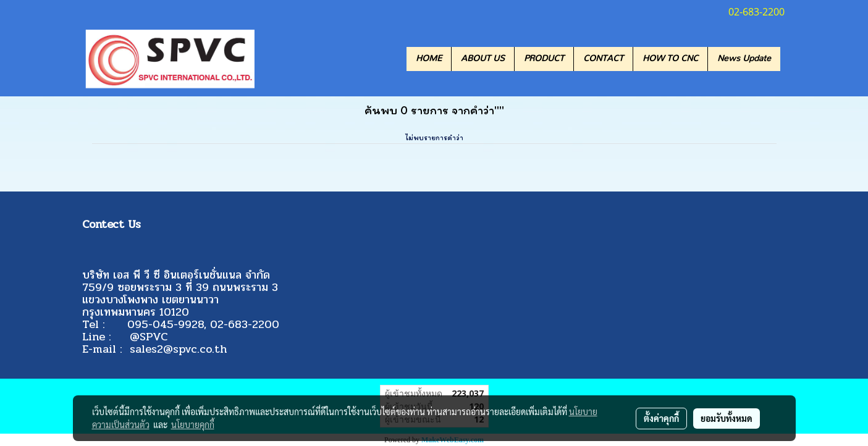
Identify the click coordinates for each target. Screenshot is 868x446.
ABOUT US (483, 59)
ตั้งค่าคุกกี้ (661, 418)
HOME (429, 59)
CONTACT (603, 59)
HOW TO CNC (670, 59)
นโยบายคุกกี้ (193, 424)
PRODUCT (544, 59)
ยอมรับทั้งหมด (727, 418)
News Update (744, 59)
